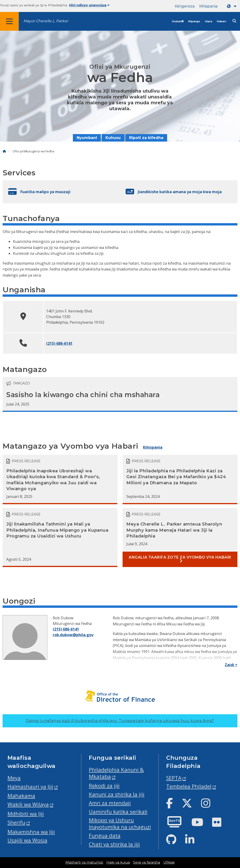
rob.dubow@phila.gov (73, 635)
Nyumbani (87, 138)
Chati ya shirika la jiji (114, 844)
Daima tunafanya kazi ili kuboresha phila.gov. (120, 721)
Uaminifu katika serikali (118, 812)
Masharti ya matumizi (84, 862)
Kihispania (208, 6)
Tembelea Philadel (189, 786)
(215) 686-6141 (59, 343)
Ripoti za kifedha (146, 138)
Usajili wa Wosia (27, 840)
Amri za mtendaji (110, 803)
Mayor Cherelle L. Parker (46, 21)
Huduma (178, 21)
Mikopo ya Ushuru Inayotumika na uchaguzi (120, 823)
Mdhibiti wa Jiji (26, 814)
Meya (14, 778)
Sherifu (16, 822)
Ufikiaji (169, 862)
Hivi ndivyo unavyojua (89, 5)
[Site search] (234, 21)
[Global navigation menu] (9, 21)
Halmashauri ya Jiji (30, 787)
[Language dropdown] (232, 6)
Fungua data (105, 836)
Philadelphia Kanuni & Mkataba (116, 773)
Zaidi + (231, 665)
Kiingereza (185, 6)
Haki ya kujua (118, 862)
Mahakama (21, 796)
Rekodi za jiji (104, 786)
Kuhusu (113, 138)
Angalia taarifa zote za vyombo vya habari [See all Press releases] (180, 558)
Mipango (194, 21)
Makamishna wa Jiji (31, 832)
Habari (221, 21)
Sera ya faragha (147, 862)
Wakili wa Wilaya (28, 804)
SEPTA (174, 778)
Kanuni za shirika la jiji (117, 794)
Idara (208, 21)
